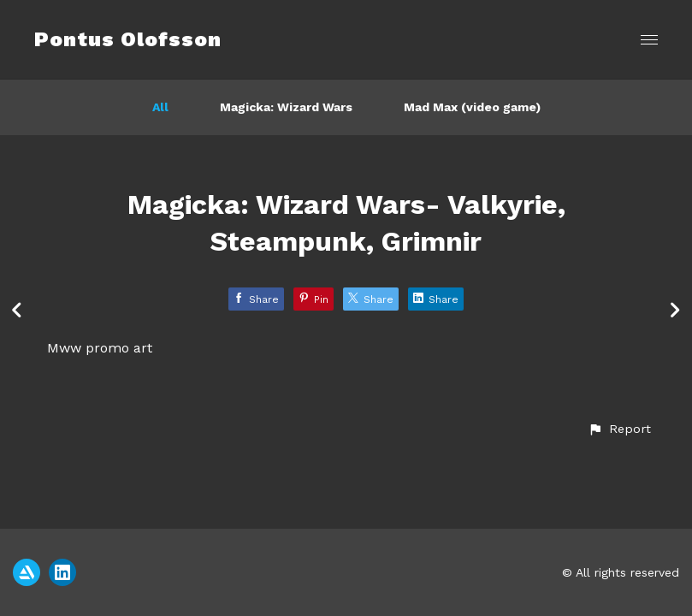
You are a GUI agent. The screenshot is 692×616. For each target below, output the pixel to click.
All (160, 107)
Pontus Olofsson (128, 39)
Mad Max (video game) (472, 107)
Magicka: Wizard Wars (286, 107)
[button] (619, 429)
